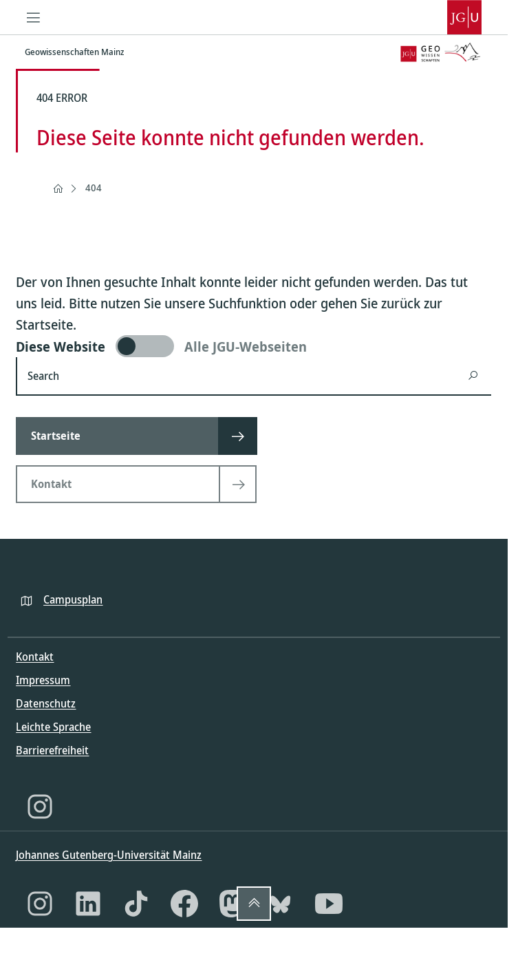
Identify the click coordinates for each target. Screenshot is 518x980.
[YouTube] (329, 904)
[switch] (253, 346)
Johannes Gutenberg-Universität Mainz (109, 855)
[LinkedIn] (88, 904)
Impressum (43, 680)
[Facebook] (184, 904)
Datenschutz (46, 703)
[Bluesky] (281, 904)
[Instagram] (40, 807)
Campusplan (73, 599)
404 (94, 188)
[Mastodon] (233, 904)
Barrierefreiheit (52, 750)
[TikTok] (136, 904)
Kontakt (35, 657)
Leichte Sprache (53, 727)
